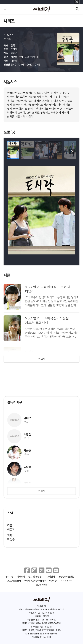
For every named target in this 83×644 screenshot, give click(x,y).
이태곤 (14, 53)
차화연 (28, 57)
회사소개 (21, 577)
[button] (72, 152)
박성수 (11, 539)
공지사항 (9, 577)
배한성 (14, 57)
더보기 (42, 359)
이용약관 (53, 581)
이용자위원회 (42, 585)
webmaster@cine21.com (45, 634)
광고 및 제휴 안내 (36, 577)
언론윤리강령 (66, 581)
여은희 (14, 61)
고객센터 (51, 577)
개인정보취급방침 (66, 577)
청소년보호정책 (14, 581)
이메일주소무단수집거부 (35, 581)
